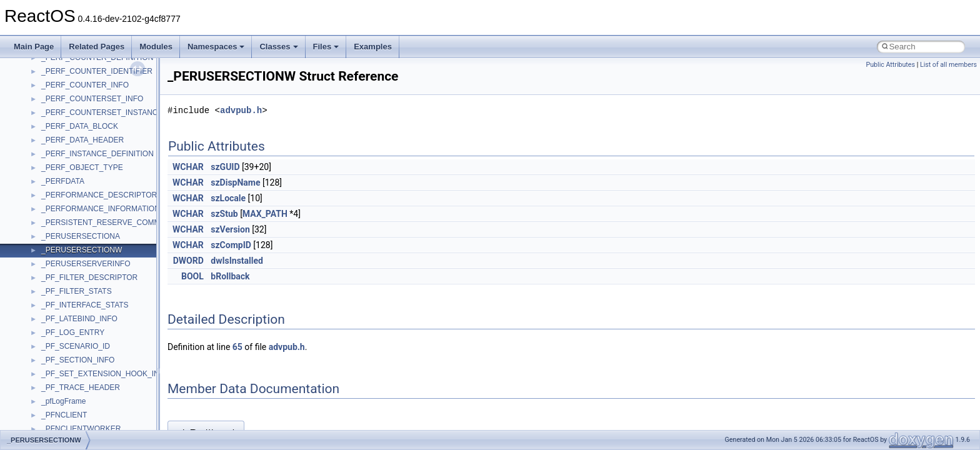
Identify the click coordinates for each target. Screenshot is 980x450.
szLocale (228, 198)
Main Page (34, 47)
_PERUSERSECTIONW (82, 250)
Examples (373, 47)
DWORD (188, 261)
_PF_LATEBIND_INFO (79, 319)
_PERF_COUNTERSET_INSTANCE (102, 112)
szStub (224, 214)
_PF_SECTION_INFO (78, 360)
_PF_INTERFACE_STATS (85, 305)
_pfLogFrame (63, 401)
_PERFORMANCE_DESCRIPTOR (99, 195)
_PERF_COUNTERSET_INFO (92, 99)
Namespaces (216, 47)
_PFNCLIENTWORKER (81, 429)
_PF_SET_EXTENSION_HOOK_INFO (105, 374)
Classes (278, 47)
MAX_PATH (265, 214)
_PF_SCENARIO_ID (76, 346)
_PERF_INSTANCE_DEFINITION (97, 154)
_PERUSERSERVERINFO (86, 264)
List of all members (948, 65)
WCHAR (188, 167)
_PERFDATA (63, 181)
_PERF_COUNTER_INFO (85, 85)
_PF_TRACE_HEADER (81, 387)
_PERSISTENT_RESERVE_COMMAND (109, 222)
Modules (156, 47)
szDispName (235, 182)
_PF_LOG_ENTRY (73, 332)
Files (326, 47)
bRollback (230, 276)
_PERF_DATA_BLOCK (80, 126)
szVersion (230, 229)
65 (237, 347)
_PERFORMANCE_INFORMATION (101, 209)
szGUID (225, 167)
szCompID (231, 245)
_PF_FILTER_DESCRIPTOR (89, 277)
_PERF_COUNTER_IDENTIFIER (97, 71)
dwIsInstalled (237, 261)
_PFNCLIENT (64, 415)
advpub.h (241, 110)
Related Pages (97, 47)
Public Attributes (890, 65)
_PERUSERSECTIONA (81, 236)
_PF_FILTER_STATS (77, 291)
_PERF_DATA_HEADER (82, 140)
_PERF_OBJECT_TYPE (82, 167)
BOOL (192, 276)
